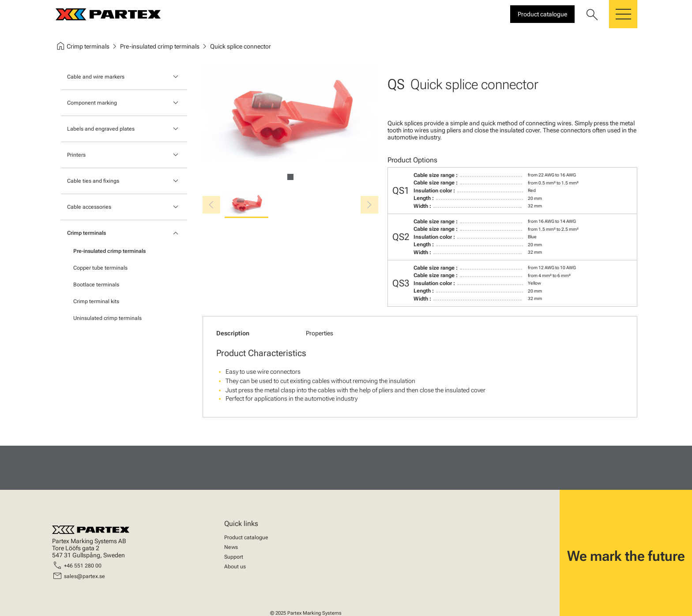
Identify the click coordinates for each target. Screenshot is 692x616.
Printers (76, 155)
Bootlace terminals (96, 285)
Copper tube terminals (100, 268)
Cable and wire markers (96, 77)
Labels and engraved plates (101, 129)
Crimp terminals (86, 233)
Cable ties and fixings (93, 181)
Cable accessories (89, 207)
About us (235, 567)
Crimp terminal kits (96, 301)
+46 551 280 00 (83, 566)
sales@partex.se (85, 576)
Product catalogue (246, 537)
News (231, 547)
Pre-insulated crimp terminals (109, 251)
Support (234, 557)
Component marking (92, 103)
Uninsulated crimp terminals (107, 318)
